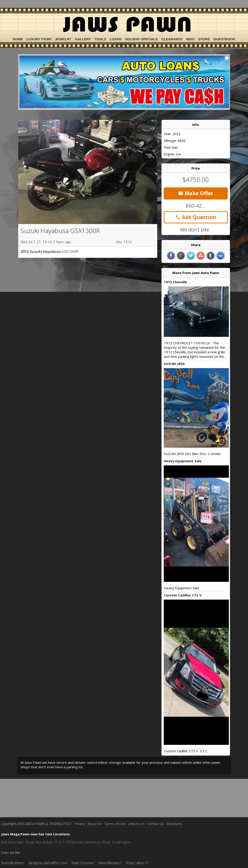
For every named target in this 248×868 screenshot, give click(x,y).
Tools (100, 39)
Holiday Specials (142, 39)
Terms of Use (115, 824)
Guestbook (224, 39)
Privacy (80, 824)
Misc (191, 39)
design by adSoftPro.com (48, 863)
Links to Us (136, 824)
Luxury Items (39, 39)
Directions (174, 824)
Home (18, 39)
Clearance (172, 39)
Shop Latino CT (137, 863)
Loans (116, 39)
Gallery (83, 39)
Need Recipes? (110, 863)
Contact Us (124, 44)
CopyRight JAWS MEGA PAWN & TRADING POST (36, 824)
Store (204, 39)
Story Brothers (13, 863)
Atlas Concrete (83, 863)
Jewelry (63, 39)
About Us (95, 824)
